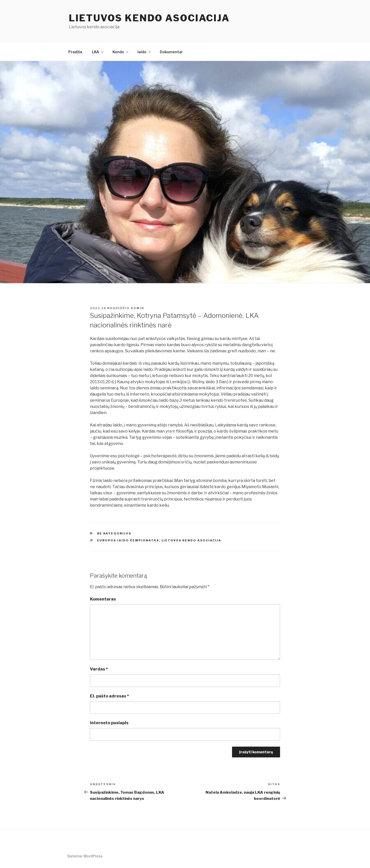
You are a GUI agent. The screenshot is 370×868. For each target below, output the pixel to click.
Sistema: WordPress (85, 856)
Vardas (99, 669)
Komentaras (103, 599)
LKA (98, 52)
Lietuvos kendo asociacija (149, 18)
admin (137, 308)
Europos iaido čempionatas (128, 540)
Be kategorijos (114, 533)
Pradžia (75, 52)
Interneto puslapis (109, 723)
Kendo (121, 52)
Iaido (144, 52)
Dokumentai (171, 52)
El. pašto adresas (109, 696)
